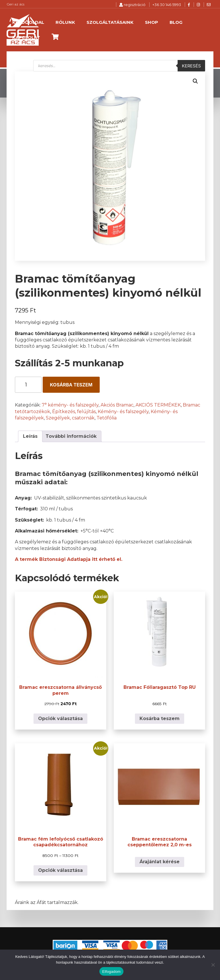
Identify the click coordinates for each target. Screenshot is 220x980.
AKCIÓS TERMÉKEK (158, 405)
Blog (176, 22)
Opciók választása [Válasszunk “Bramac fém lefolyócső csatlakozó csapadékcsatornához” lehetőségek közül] (60, 870)
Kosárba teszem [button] (160, 719)
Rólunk (65, 22)
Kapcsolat (26, 37)
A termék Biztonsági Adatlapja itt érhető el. (69, 559)
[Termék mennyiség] (28, 385)
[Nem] (213, 965)
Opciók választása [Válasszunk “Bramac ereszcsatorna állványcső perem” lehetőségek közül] (60, 719)
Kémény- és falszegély (123, 412)
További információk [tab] (71, 436)
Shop (152, 22)
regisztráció (132, 5)
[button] (195, 81)
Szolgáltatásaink (110, 22)
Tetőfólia (107, 418)
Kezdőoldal (28, 22)
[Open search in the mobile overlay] (119, 66)
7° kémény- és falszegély (70, 405)
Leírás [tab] (30, 436)
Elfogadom (111, 972)
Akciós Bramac (117, 405)
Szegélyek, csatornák (70, 418)
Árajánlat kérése (160, 862)
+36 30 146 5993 (167, 5)
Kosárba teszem (71, 385)
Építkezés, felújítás (74, 412)
